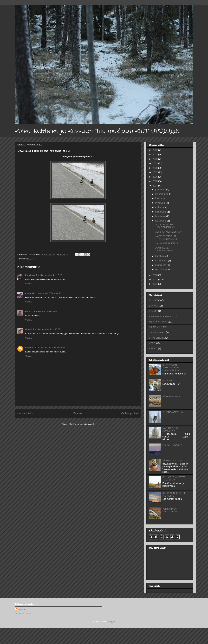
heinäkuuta (161, 212)
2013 (155, 275)
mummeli (30, 293)
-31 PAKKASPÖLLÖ (173, 412)
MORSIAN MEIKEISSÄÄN (168, 232)
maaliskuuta (162, 261)
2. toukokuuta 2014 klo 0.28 (49, 275)
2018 (155, 168)
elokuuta (160, 207)
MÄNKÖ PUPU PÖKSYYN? (170, 429)
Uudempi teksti (26, 413)
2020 (155, 159)
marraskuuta (162, 194)
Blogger (111, 621)
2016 (155, 177)
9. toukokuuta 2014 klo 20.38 (52, 347)
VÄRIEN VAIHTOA (172, 396)
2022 (155, 150)
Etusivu (78, 413)
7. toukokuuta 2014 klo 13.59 (47, 329)
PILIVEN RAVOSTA (172, 445)
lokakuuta (160, 198)
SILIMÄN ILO (156, 327)
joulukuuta (161, 190)
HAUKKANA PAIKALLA (166, 243)
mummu (29, 347)
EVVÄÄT (153, 306)
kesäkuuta (161, 216)
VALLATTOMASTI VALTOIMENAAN (165, 226)
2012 (155, 279)
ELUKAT (32, 259)
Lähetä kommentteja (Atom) (81, 424)
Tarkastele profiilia (23, 614)
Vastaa (28, 284)
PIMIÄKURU (169, 381)
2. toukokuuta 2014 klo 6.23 (48, 293)
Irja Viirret (30, 275)
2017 (155, 172)
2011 (155, 284)
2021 (155, 155)
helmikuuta (161, 265)
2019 (155, 163)
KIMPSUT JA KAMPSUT (161, 316)
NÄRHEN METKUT (172, 460)
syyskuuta (161, 203)
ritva (27, 311)
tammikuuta (161, 269)
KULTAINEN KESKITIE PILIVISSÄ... (174, 494)
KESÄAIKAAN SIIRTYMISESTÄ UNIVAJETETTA (171, 368)
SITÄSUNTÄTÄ (157, 338)
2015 (155, 181)
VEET (152, 343)
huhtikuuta (161, 256)
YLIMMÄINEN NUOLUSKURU (170, 510)
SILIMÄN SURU (157, 332)
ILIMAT (153, 311)
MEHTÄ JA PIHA (158, 322)
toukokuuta (161, 221)
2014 (155, 186)
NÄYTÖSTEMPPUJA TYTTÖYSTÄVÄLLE (166, 238)
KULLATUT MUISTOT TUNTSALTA (174, 479)
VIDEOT (153, 348)
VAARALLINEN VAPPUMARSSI (164, 249)
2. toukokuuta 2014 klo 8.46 (44, 311)
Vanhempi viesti (130, 413)
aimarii (29, 329)
